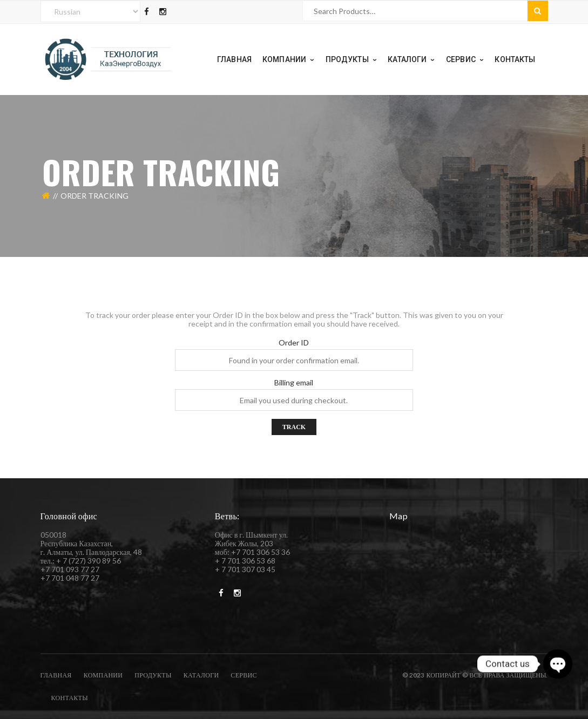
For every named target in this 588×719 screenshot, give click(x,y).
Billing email (294, 383)
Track (294, 427)
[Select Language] (90, 11)
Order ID (294, 343)
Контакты (70, 698)
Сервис (244, 675)
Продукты (153, 675)
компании (103, 675)
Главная (56, 675)
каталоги (201, 675)
